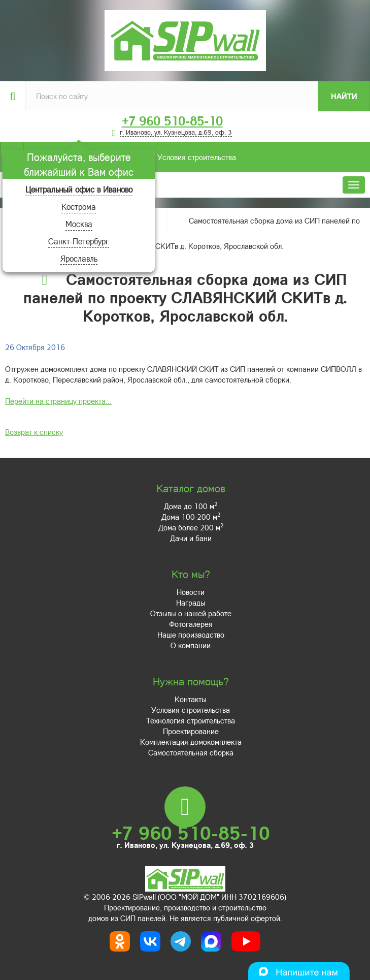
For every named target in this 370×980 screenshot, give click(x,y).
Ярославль (79, 258)
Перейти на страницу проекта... (58, 401)
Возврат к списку (34, 432)
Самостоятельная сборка (191, 752)
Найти (344, 96)
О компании (191, 645)
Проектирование (191, 731)
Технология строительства (191, 720)
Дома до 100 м (191, 506)
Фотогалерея (191, 624)
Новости (191, 592)
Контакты (191, 699)
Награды (191, 603)
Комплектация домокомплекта (191, 742)
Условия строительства (130, 157)
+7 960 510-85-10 (172, 121)
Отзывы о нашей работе (191, 613)
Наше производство (191, 635)
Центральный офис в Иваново (79, 189)
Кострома (79, 207)
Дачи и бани (191, 538)
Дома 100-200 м (191, 517)
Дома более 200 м (191, 527)
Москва (79, 224)
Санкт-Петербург (79, 241)
